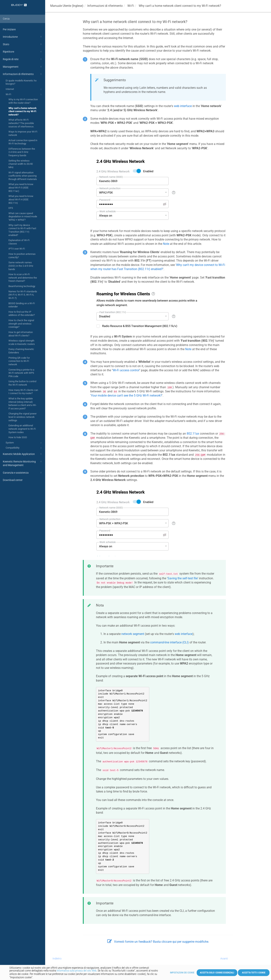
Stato (23, 44)
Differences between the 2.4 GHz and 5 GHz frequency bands (22, 152)
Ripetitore (23, 52)
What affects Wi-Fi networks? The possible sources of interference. (21, 123)
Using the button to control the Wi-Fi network (22, 383)
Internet (24, 89)
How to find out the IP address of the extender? (22, 314)
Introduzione (23, 37)
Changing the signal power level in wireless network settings (22, 417)
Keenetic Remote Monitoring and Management (23, 463)
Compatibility (24, 448)
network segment (133, 634)
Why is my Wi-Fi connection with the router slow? (23, 101)
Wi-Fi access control (126, 370)
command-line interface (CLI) (169, 642)
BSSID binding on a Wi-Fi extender (22, 305)
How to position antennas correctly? (22, 256)
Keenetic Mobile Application (23, 454)
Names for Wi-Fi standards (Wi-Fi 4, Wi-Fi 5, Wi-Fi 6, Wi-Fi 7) (23, 295)
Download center (13, 480)
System (24, 443)
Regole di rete (23, 59)
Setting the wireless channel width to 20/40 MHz (21, 164)
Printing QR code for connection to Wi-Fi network (19, 361)
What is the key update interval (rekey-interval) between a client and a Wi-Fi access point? (22, 403)
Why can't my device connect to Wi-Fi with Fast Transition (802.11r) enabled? (22, 230)
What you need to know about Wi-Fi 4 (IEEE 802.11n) (21, 199)
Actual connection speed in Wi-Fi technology (23, 142)
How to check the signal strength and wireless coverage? (21, 324)
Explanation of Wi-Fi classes (19, 242)
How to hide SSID (18, 437)
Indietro (57, 959)
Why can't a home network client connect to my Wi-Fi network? (22, 111)
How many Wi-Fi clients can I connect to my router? (23, 392)
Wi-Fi (24, 95)
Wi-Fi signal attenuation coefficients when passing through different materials (23, 176)
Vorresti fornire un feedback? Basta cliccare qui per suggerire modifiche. (158, 942)
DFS (11, 208)
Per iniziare (9, 29)
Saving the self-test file (183, 578)
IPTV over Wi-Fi (17, 249)
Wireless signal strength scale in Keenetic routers (22, 342)
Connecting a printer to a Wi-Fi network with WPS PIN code (21, 373)
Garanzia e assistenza (23, 473)
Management (23, 67)
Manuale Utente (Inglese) (67, 6)
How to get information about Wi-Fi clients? (21, 334)
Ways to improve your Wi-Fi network (23, 133)
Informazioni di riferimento (23, 74)
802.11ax (193, 434)
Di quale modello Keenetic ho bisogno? (21, 82)
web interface (183, 106)
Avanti (224, 959)
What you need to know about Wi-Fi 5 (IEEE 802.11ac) (21, 188)
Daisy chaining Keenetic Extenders (21, 351)
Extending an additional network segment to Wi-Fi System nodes (22, 429)
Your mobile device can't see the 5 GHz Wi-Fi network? (126, 395)
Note (166, 244)
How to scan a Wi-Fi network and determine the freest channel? (23, 278)
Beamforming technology (22, 286)
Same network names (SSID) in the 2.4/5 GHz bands (21, 266)
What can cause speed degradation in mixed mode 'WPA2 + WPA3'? (23, 217)
